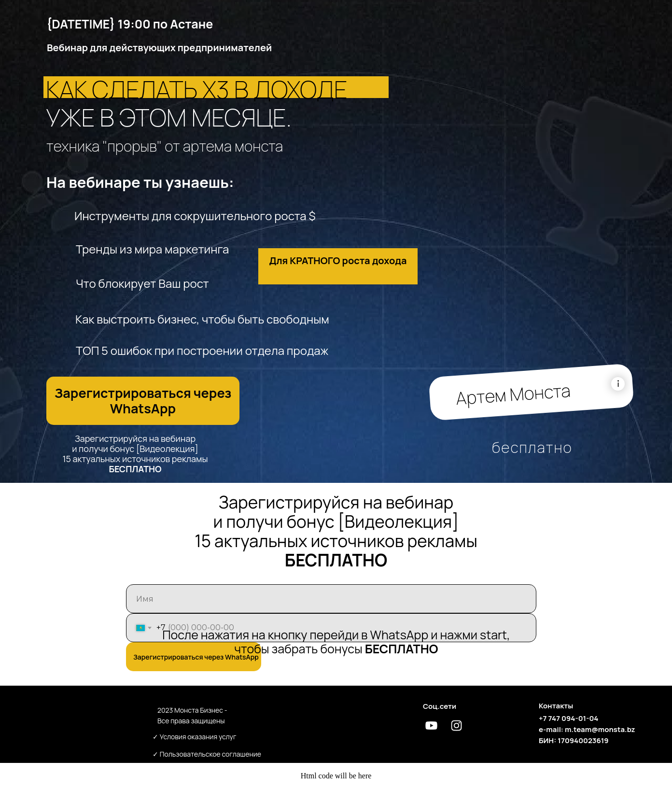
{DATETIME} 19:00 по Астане (130, 24)
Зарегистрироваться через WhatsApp (196, 657)
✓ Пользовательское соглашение (207, 754)
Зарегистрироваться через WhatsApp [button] (143, 401)
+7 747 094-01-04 (568, 718)
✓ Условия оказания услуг (195, 737)
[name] (331, 599)
